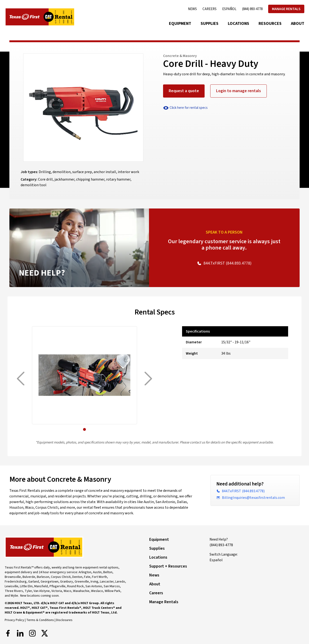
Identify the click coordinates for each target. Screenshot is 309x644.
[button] (84, 429)
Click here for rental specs (185, 108)
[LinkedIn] (20, 633)
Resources (270, 24)
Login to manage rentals (238, 91)
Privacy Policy (14, 620)
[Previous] (21, 379)
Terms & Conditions (40, 620)
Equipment (180, 24)
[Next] (148, 379)
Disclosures (64, 620)
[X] (45, 633)
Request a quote (184, 91)
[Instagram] (32, 633)
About (298, 24)
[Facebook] (8, 633)
